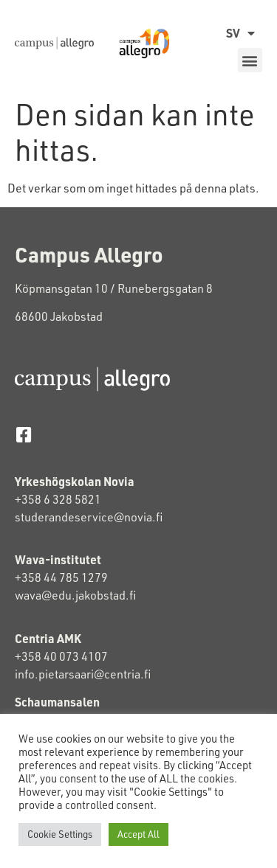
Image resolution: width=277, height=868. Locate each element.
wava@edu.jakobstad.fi (75, 595)
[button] (250, 60)
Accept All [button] (138, 834)
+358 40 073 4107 (61, 656)
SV (240, 33)
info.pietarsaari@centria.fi (83, 674)
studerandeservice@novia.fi (90, 517)
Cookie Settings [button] (60, 834)
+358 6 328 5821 (58, 499)
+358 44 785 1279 (61, 577)
